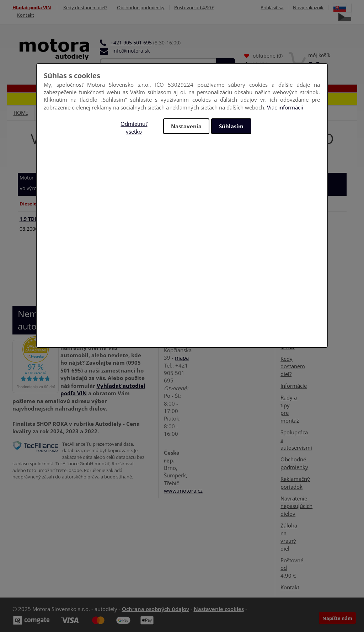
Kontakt (26, 15)
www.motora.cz (183, 491)
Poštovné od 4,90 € (194, 8)
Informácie (294, 386)
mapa (182, 358)
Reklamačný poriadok (295, 483)
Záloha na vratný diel (289, 537)
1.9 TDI (34, 219)
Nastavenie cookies (219, 609)
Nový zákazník (308, 8)
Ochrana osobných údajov (156, 609)
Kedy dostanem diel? (85, 8)
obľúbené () (263, 56)
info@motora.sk (131, 51)
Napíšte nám (337, 618)
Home (21, 113)
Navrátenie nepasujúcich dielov (296, 506)
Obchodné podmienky (141, 8)
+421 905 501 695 (131, 42)
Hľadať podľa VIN (32, 8)
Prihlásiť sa (272, 8)
